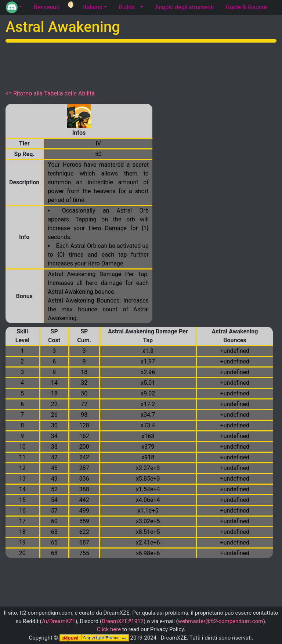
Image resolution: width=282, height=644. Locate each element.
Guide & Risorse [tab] (246, 7)
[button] (14, 7)
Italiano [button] (93, 7)
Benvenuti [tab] (47, 7)
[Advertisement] (141, 65)
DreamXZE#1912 (123, 621)
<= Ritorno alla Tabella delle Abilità (50, 93)
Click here (109, 629)
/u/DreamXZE (59, 621)
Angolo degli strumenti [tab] (185, 7)
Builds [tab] (127, 7)
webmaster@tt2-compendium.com (221, 621)
